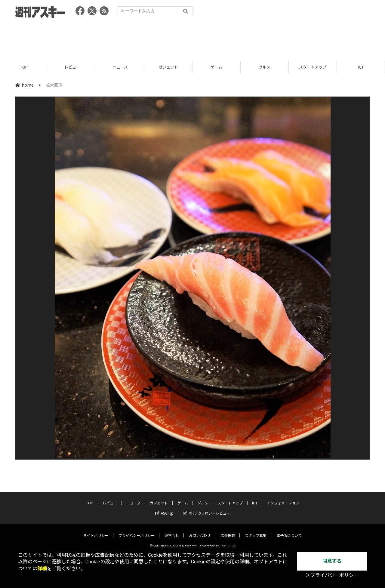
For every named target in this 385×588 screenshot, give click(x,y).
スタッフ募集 (256, 530)
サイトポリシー (96, 530)
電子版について (289, 530)
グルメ (265, 67)
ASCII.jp (164, 508)
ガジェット (168, 67)
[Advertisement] (192, 38)
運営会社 (172, 530)
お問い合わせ (200, 530)
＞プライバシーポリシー (332, 575)
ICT (361, 67)
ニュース (120, 67)
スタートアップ (313, 67)
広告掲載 (228, 530)
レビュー (72, 67)
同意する (332, 561)
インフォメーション (283, 498)
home (25, 85)
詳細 (42, 569)
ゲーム (216, 67)
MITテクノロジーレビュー (206, 508)
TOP (24, 67)
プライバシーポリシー (137, 530)
